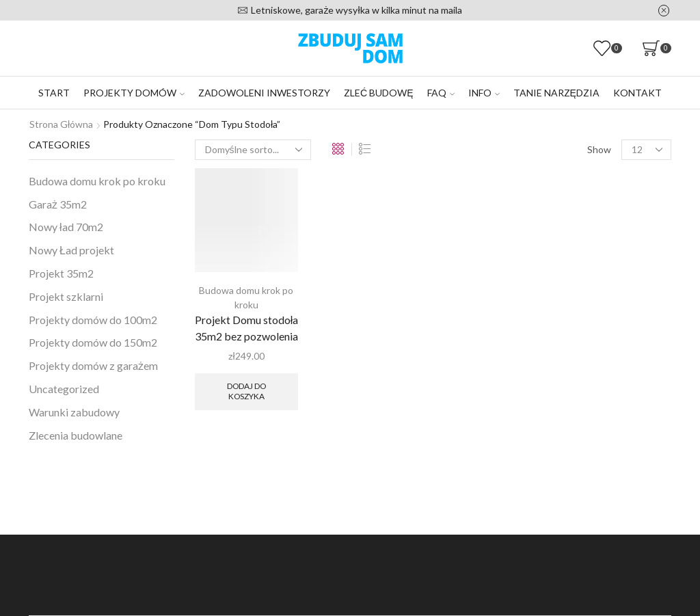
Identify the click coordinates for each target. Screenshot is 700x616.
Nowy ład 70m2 (66, 227)
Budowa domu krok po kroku (97, 181)
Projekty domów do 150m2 (93, 342)
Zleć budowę (378, 93)
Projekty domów (134, 93)
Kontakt (637, 93)
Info (484, 93)
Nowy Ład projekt (71, 250)
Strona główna (61, 124)
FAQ (441, 93)
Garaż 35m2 (58, 204)
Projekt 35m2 (61, 273)
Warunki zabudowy (74, 412)
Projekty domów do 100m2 (93, 320)
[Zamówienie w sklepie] (253, 150)
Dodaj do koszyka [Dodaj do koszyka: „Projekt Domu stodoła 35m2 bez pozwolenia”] (246, 391)
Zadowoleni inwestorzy (264, 93)
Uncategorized (64, 389)
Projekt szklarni (66, 296)
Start (54, 93)
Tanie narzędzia (556, 93)
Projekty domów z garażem (93, 365)
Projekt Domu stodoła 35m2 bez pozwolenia (247, 328)
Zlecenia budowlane (76, 435)
